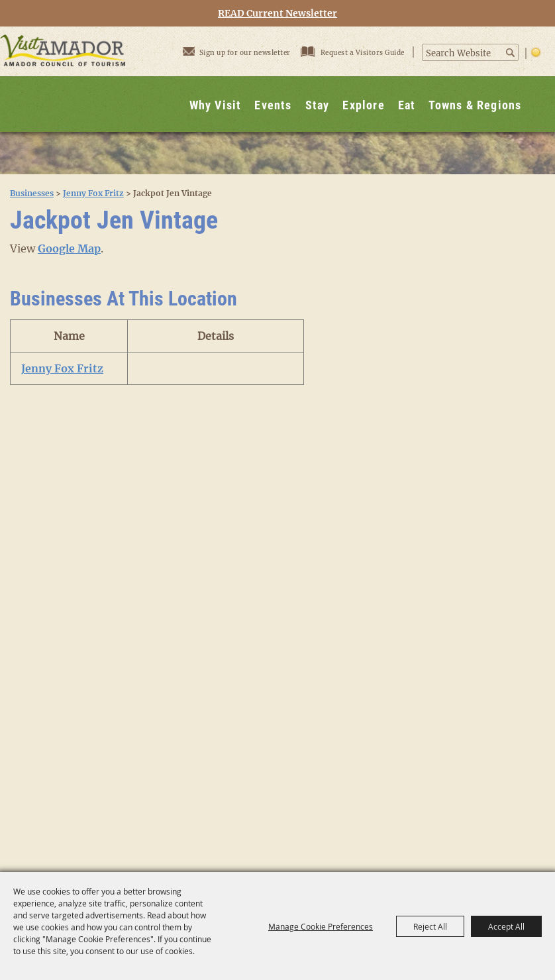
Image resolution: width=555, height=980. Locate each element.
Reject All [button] (430, 926)
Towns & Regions (475, 105)
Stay (318, 105)
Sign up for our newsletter (237, 51)
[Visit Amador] (63, 79)
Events (273, 105)
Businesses (32, 193)
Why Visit (216, 105)
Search (511, 53)
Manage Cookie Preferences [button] (321, 926)
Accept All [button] (506, 926)
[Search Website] (463, 54)
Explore (363, 105)
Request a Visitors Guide (354, 52)
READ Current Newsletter (277, 14)
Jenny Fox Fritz (93, 193)
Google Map (69, 248)
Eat (407, 105)
